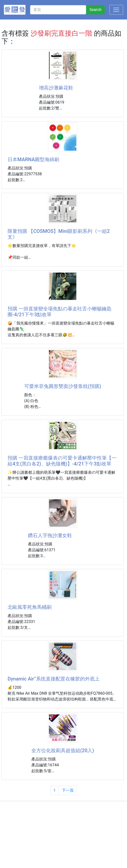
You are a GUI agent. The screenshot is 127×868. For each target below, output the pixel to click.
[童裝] (58, 10)
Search (95, 10)
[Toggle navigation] (116, 10)
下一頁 (68, 790)
